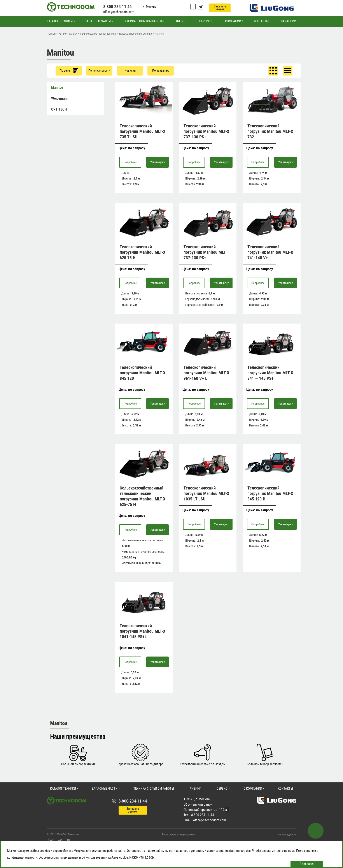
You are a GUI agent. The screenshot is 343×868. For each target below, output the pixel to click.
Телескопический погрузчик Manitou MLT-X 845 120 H (270, 493)
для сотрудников (287, 835)
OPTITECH (59, 109)
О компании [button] (232, 21)
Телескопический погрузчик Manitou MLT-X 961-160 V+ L (206, 373)
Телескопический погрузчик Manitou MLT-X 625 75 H (143, 252)
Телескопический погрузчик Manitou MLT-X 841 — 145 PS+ (270, 373)
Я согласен (307, 864)
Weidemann (60, 98)
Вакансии (289, 21)
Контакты (261, 21)
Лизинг (181, 21)
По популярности (99, 70)
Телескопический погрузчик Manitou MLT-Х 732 (270, 131)
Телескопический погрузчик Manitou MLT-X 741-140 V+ (270, 252)
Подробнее (130, 162)
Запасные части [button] (98, 21)
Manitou (57, 87)
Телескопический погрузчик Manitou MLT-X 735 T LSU (143, 131)
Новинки (130, 70)
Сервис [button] (205, 21)
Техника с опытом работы (143, 21)
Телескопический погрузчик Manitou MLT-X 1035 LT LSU (206, 493)
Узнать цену (157, 162)
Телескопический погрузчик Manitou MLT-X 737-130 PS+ (206, 131)
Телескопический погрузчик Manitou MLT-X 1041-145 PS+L (143, 631)
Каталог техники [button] (60, 21)
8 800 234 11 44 (117, 7)
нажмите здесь (142, 857)
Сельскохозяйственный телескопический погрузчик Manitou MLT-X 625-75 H (143, 496)
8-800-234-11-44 (133, 801)
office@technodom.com (119, 12)
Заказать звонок (220, 8)
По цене (69, 71)
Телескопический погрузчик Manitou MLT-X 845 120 (143, 373)
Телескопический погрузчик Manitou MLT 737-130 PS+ (205, 252)
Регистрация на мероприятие (178, 835)
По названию (161, 70)
